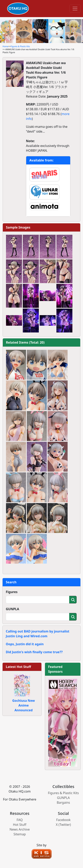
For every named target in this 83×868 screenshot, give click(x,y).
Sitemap (20, 834)
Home (5, 46)
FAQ (20, 820)
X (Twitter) (63, 825)
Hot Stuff (20, 825)
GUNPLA (12, 609)
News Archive (20, 829)
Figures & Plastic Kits (20, 46)
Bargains (63, 803)
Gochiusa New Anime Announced (23, 705)
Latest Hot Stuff (18, 667)
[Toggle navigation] (75, 9)
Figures (12, 592)
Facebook (63, 820)
